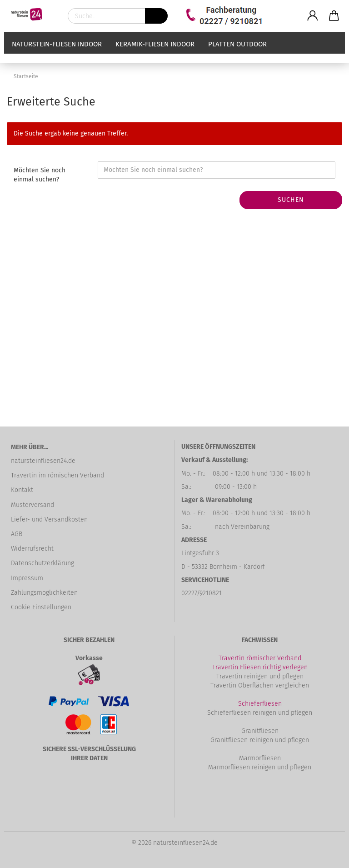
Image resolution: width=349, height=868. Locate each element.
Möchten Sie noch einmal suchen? (40, 175)
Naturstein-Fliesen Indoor (57, 53)
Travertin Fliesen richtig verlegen (260, 667)
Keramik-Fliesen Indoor (155, 53)
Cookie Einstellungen (41, 607)
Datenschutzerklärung (42, 563)
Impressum (27, 578)
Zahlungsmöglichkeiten (44, 593)
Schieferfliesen (260, 704)
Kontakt (22, 490)
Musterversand (32, 505)
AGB (17, 534)
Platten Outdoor (237, 53)
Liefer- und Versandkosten (49, 519)
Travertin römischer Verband (260, 658)
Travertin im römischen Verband (57, 475)
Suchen (291, 200)
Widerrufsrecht (32, 549)
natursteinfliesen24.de (43, 461)
